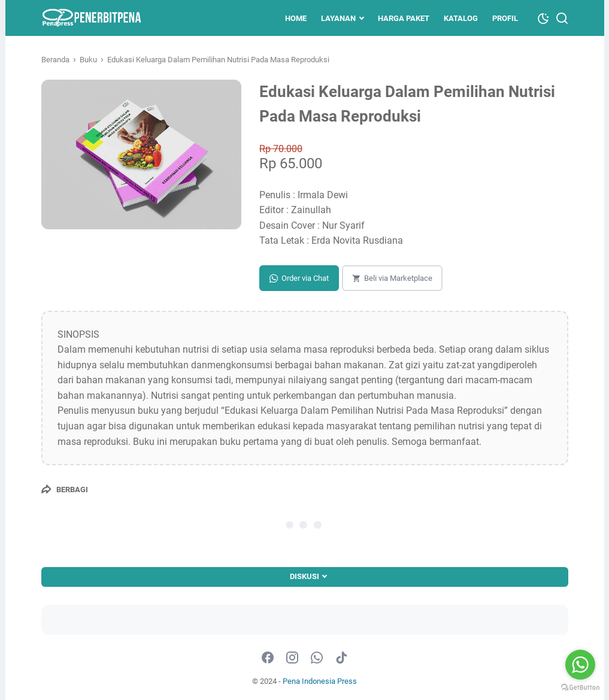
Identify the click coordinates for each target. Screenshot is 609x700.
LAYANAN (338, 18)
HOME (296, 18)
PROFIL (505, 18)
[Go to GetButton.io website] (580, 688)
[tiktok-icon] (341, 658)
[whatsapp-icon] (317, 658)
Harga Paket (404, 18)
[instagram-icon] (292, 658)
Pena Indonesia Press (320, 681)
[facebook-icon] (268, 658)
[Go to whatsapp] (580, 665)
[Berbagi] (65, 489)
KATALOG (461, 18)
